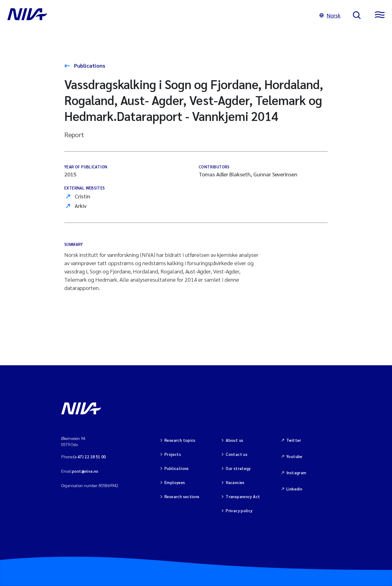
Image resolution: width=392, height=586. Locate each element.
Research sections (182, 496)
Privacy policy (239, 511)
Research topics (180, 440)
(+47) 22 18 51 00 (90, 457)
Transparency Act (243, 496)
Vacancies (235, 482)
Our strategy (238, 468)
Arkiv (81, 206)
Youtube (294, 456)
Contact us (237, 454)
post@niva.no (85, 471)
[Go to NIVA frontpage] (157, 15)
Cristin (83, 196)
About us (234, 440)
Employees (175, 482)
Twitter (294, 440)
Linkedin (294, 489)
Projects (173, 454)
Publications (89, 65)
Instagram (296, 473)
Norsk (330, 15)
